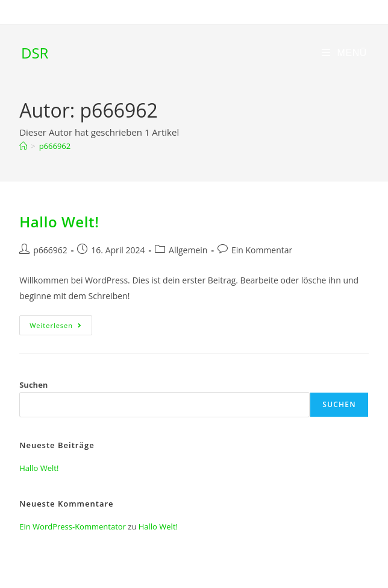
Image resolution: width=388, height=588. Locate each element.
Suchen (33, 385)
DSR (35, 53)
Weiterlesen (61, 327)
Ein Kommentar (262, 250)
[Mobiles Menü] (344, 53)
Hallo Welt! (59, 222)
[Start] (23, 146)
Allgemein (188, 250)
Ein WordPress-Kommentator (73, 526)
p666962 (55, 146)
